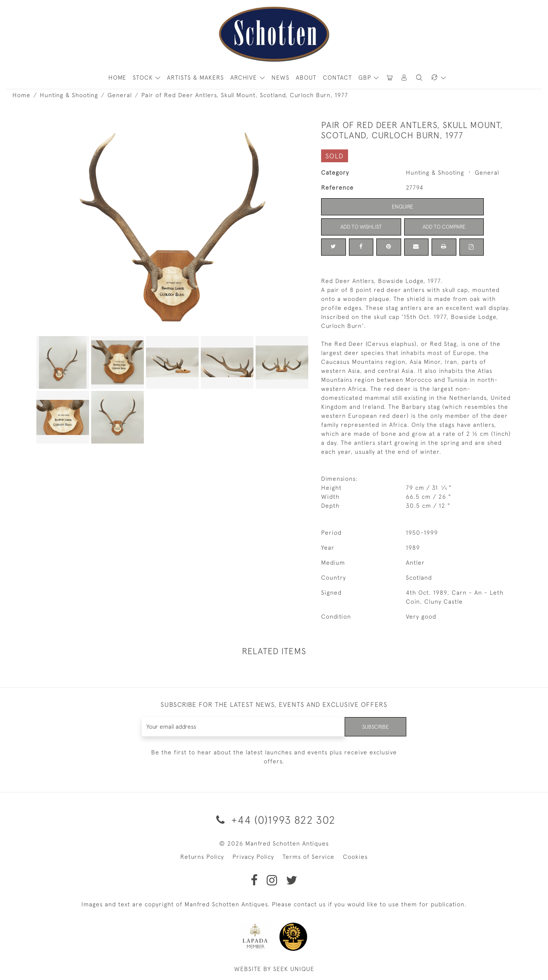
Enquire (402, 206)
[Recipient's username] (242, 727)
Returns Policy (202, 857)
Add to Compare (444, 226)
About (306, 77)
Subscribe (374, 727)
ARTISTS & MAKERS (195, 77)
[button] (405, 78)
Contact (337, 77)
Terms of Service (308, 857)
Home (21, 95)
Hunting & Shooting (69, 95)
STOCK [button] (144, 77)
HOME (117, 77)
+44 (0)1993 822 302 (274, 820)
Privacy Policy (253, 857)
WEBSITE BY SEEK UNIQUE (274, 969)
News (280, 77)
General (120, 95)
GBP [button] (366, 77)
